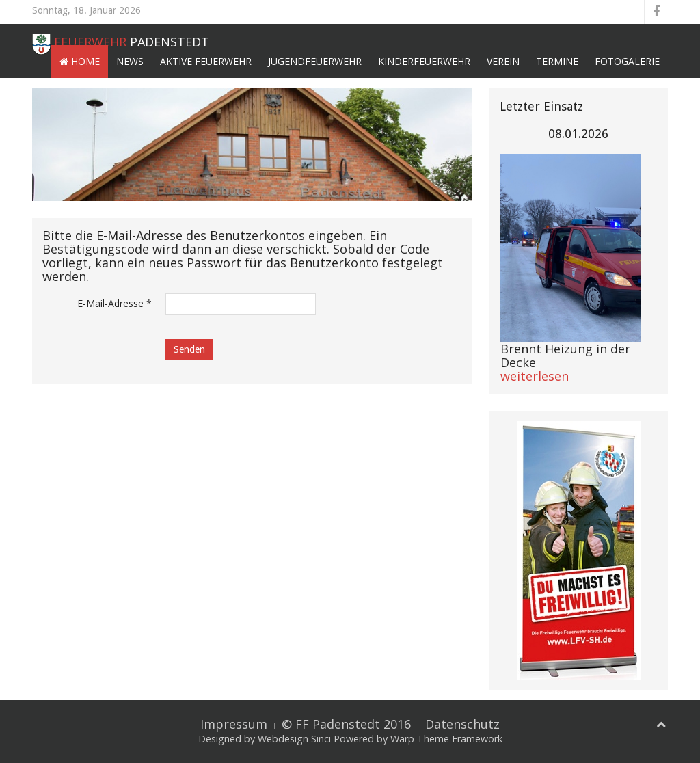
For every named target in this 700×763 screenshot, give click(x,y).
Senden (189, 349)
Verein (503, 61)
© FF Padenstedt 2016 (346, 724)
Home (80, 61)
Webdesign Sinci (294, 739)
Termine (557, 61)
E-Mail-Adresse (115, 303)
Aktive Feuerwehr (206, 61)
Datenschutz (462, 724)
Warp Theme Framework (446, 739)
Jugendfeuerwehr (315, 61)
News (130, 61)
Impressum (234, 724)
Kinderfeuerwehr (424, 61)
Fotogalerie (627, 61)
